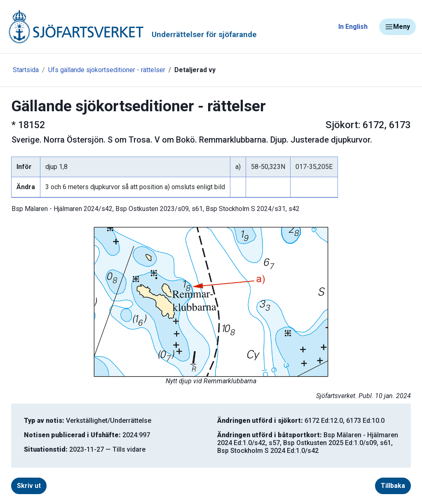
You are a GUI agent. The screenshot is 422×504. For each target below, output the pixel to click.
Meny (397, 27)
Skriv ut (29, 486)
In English (353, 27)
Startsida (26, 70)
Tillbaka (393, 486)
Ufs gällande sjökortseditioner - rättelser (107, 70)
